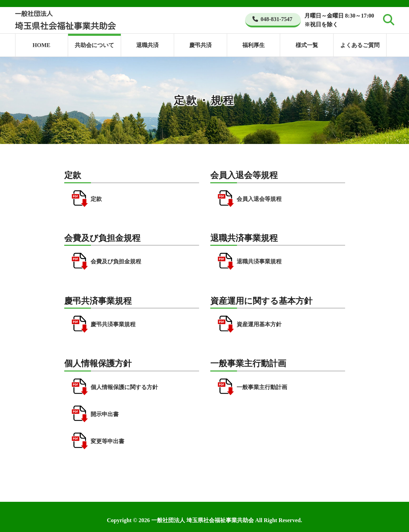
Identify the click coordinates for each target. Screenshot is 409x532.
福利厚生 (253, 45)
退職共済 (147, 45)
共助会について (94, 45)
